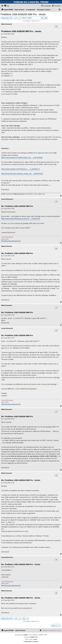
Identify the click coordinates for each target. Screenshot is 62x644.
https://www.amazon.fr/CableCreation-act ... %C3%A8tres (22, 157)
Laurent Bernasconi (7, 199)
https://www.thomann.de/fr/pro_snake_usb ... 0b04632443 (22, 174)
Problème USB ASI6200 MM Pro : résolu (23, 14)
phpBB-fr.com (34, 637)
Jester (35, 639)
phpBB (25, 635)
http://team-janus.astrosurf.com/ (11, 241)
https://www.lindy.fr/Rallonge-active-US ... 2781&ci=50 (21, 219)
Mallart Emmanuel (7, 24)
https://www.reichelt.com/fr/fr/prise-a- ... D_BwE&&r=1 (21, 169)
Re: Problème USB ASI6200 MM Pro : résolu (21, 480)
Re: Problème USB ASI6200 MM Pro (17, 206)
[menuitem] (7, 6)
